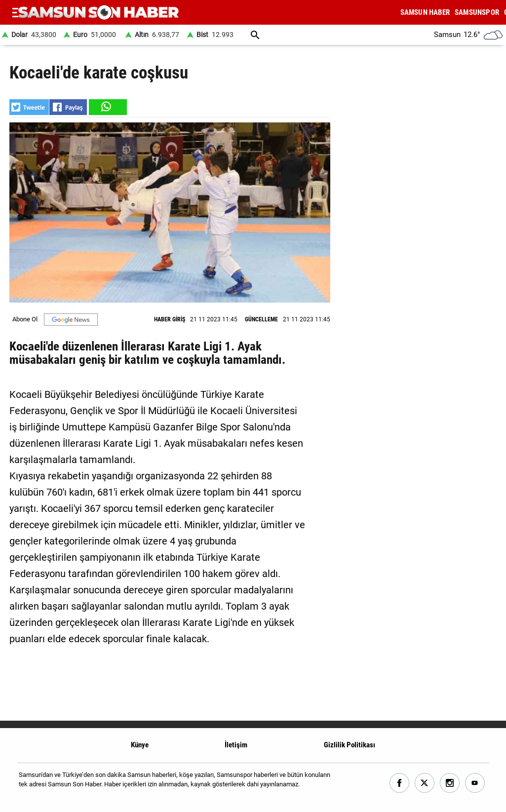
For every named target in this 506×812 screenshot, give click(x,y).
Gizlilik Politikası (350, 745)
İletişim (236, 745)
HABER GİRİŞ (170, 319)
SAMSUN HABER (425, 12)
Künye (140, 745)
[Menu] (15, 12)
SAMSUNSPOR (477, 12)
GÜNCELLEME (261, 319)
